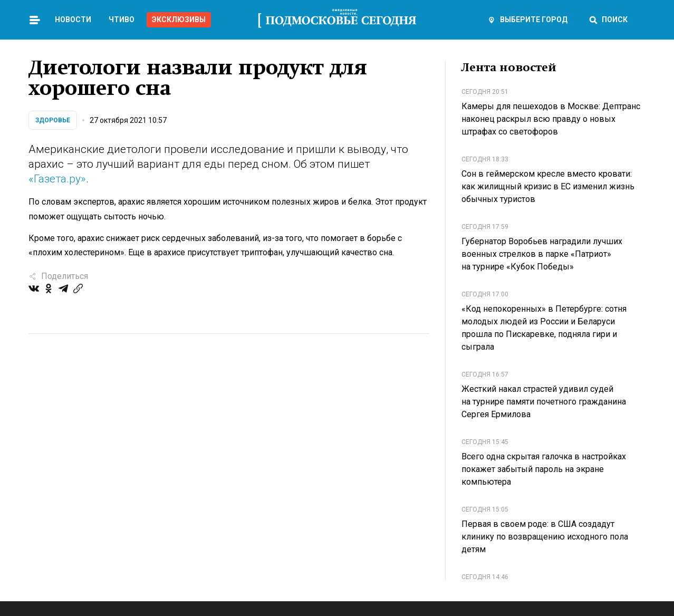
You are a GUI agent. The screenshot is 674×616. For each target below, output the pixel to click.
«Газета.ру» (57, 179)
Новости (73, 20)
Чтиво (122, 20)
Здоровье (53, 120)
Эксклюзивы (179, 20)
